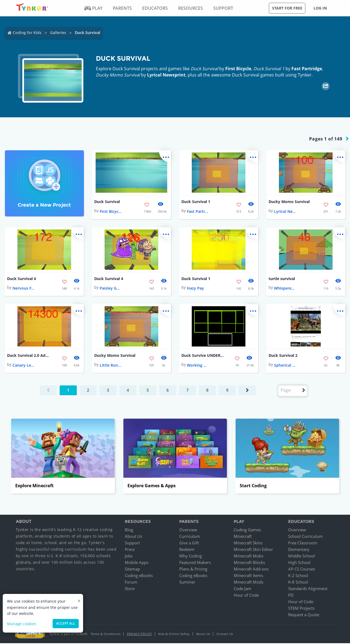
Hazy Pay (195, 289)
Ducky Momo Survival (289, 202)
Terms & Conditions (106, 635)
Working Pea (198, 366)
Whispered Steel (285, 289)
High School (299, 563)
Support (132, 544)
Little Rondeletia (111, 366)
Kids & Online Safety (174, 635)
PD (291, 596)
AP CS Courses (302, 570)
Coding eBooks (139, 576)
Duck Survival (107, 202)
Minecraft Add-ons (251, 570)
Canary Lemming (23, 366)
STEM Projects (301, 609)
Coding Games (247, 530)
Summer (187, 583)
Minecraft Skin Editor (253, 550)
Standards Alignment (308, 589)
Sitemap (132, 570)
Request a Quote (304, 615)
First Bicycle (238, 69)
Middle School (302, 557)
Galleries (58, 33)
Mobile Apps (137, 563)
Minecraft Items (248, 576)
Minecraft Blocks (249, 563)
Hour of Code (246, 596)
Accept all (66, 623)
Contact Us (225, 635)
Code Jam (243, 589)
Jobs (129, 557)
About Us (133, 537)
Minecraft (243, 537)
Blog (129, 530)
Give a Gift (189, 544)
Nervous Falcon (23, 289)
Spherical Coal (285, 366)
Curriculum (190, 537)
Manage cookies (22, 624)
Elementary (299, 550)
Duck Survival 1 (196, 202)
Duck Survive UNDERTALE (203, 356)
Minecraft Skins (248, 544)
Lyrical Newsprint (166, 75)
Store (130, 589)
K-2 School (298, 576)
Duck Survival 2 (283, 356)
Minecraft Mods (249, 583)
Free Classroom (303, 544)
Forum (131, 583)
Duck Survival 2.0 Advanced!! (29, 356)
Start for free (287, 8)
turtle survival (282, 279)
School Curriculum (305, 537)
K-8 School (298, 583)
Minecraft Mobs (249, 557)
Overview (188, 530)
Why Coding (191, 557)
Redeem (187, 550)
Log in (320, 8)
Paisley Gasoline (111, 289)
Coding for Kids (27, 33)
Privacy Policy (139, 635)
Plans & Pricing (193, 570)
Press (130, 550)
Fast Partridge (307, 69)
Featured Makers (195, 563)
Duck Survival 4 (22, 279)
